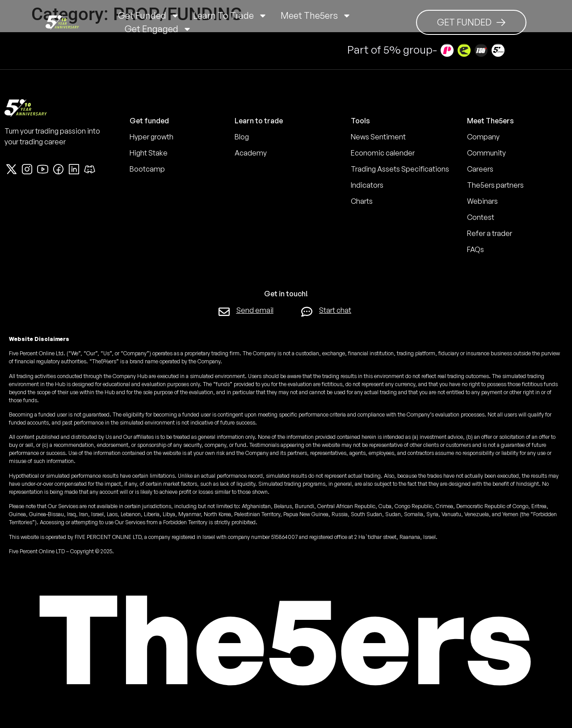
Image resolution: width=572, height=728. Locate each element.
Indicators (367, 185)
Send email (255, 310)
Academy (251, 153)
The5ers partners (495, 185)
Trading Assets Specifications (400, 169)
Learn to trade (230, 16)
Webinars (482, 201)
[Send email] (224, 312)
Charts (362, 201)
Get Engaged (158, 29)
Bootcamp (147, 169)
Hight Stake (149, 153)
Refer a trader (490, 233)
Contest (481, 217)
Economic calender (383, 153)
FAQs (475, 249)
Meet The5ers (316, 16)
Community (486, 153)
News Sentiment (378, 137)
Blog (242, 137)
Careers (480, 169)
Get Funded (149, 16)
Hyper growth (151, 137)
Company (483, 137)
